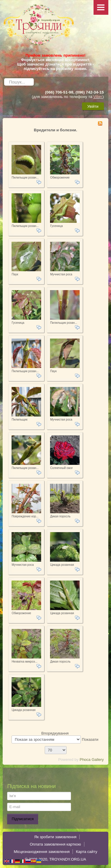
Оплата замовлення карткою (55, 844)
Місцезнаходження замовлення (42, 852)
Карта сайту (86, 852)
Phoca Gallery (92, 760)
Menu (101, 7)
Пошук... (4, 77)
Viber (98, 97)
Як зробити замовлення (55, 837)
